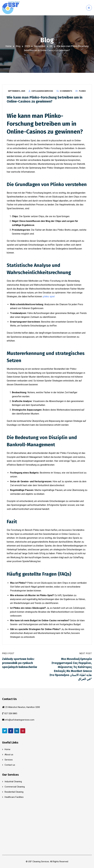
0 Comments (66, 91)
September (40, 46)
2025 (27, 46)
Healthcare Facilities (14, 797)
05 (51, 46)
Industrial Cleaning (13, 782)
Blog (18, 46)
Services (9, 760)
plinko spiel (49, 296)
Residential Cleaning (14, 792)
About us (9, 755)
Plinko (82, 91)
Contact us (10, 765)
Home (8, 46)
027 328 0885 (11, 713)
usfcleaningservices (42, 91)
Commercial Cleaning (15, 787)
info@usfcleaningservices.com (20, 720)
